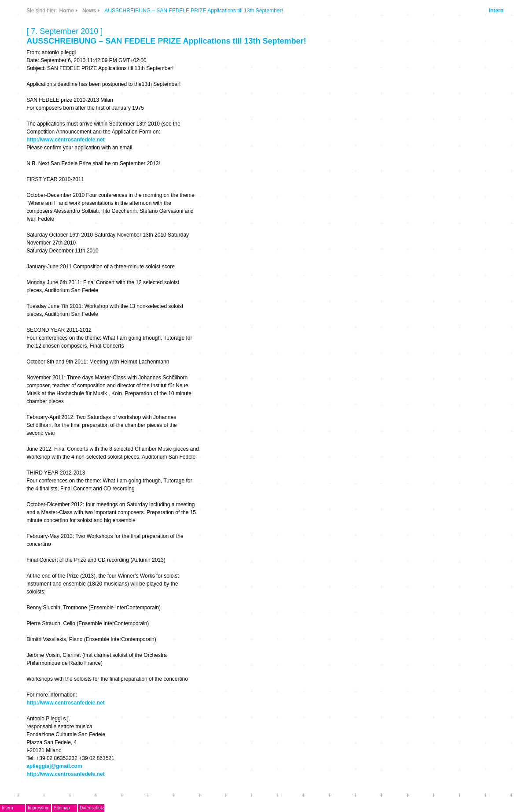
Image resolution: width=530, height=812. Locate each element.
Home (67, 11)
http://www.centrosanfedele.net (66, 140)
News (89, 11)
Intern (496, 11)
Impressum (39, 808)
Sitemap (62, 808)
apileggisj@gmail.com (54, 766)
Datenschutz (92, 808)
